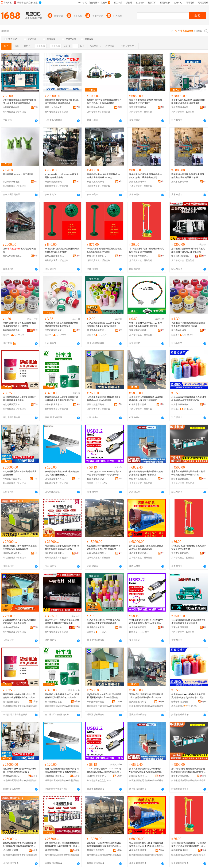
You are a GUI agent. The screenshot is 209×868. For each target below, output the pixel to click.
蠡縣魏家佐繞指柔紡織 (12, 330)
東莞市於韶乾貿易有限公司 (181, 553)
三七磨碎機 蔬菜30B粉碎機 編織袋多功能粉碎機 (20, 473)
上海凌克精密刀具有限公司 (55, 479)
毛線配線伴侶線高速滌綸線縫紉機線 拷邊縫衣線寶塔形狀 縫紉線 (20, 324)
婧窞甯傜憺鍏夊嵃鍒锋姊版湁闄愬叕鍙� (55, 850)
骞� (35, 701)
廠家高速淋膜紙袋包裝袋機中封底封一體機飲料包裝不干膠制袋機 (188, 473)
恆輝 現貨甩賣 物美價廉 (19, 250)
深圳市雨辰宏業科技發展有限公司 (55, 405)
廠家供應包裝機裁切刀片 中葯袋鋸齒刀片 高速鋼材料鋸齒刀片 (62, 473)
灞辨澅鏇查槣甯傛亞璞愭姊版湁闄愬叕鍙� (139, 702)
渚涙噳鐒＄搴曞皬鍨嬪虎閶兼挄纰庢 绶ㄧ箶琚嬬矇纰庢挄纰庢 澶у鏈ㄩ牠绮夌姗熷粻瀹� (146, 696)
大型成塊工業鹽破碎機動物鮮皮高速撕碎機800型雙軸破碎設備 (104, 399)
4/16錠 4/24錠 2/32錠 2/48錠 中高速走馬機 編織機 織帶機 (62, 176)
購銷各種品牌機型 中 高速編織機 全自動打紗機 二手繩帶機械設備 (146, 176)
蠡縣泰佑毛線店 (179, 330)
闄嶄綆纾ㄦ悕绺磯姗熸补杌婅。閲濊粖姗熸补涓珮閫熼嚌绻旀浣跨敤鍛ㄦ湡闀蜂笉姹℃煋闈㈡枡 (62, 696)
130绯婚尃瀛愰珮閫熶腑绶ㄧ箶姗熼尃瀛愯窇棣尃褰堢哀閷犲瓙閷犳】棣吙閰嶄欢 (189, 845)
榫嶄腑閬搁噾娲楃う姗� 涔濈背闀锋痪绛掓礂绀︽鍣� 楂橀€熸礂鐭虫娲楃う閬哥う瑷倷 (146, 845)
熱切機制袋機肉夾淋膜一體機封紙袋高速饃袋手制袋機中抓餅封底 (146, 473)
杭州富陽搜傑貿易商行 (139, 256)
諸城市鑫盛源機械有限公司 (97, 405)
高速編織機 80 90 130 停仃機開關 (18, 174)
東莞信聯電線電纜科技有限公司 (139, 330)
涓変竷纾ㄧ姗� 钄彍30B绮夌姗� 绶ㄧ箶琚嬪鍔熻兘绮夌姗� (20, 770)
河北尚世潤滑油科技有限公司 (12, 405)
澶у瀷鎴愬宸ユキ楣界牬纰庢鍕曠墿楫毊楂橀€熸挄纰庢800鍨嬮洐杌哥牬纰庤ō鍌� (104, 696)
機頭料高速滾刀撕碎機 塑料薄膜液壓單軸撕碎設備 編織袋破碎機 (20, 547)
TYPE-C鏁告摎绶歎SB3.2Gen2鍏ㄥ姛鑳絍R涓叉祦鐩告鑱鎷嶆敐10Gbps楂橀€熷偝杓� (104, 770)
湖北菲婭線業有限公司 (97, 330)
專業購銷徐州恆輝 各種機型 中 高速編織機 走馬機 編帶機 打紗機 (188, 176)
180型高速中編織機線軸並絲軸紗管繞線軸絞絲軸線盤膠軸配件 (62, 250)
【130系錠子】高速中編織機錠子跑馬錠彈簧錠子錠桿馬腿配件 (146, 250)
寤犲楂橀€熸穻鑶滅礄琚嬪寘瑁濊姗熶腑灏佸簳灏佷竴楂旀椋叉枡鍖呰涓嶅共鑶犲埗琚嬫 (188, 770)
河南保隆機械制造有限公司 (97, 553)
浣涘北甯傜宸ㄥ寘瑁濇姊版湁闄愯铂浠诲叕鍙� (139, 776)
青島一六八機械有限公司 (55, 107)
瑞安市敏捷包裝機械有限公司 (181, 479)
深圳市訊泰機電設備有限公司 (12, 182)
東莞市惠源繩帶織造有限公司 (139, 107)
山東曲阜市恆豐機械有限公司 (139, 405)
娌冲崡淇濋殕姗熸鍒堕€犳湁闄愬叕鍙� (97, 850)
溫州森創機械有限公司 (181, 107)
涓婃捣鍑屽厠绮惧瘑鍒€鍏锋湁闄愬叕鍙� (55, 776)
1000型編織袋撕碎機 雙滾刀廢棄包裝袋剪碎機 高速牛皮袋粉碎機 (188, 622)
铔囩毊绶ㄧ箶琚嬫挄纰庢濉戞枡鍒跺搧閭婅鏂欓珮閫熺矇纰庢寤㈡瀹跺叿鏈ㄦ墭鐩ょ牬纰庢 (104, 845)
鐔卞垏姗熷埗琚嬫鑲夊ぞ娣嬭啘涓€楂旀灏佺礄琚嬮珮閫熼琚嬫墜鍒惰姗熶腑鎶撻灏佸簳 (147, 770)
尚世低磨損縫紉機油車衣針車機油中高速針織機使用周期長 (20, 399)
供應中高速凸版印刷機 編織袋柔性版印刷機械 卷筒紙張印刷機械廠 (188, 102)
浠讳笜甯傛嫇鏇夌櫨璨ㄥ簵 (97, 776)
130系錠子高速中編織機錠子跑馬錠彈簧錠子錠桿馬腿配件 (189, 547)
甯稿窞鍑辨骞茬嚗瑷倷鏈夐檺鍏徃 (12, 776)
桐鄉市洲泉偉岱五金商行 (97, 256)
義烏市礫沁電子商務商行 (55, 256)
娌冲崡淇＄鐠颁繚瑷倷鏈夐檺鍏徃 (12, 850)
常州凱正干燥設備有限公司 (12, 479)
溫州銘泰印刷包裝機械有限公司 (181, 256)
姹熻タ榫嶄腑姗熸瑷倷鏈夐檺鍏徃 (139, 850)
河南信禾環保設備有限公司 (12, 553)
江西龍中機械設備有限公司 (139, 553)
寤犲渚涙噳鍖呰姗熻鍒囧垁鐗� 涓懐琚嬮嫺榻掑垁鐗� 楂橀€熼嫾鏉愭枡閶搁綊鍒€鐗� (62, 770)
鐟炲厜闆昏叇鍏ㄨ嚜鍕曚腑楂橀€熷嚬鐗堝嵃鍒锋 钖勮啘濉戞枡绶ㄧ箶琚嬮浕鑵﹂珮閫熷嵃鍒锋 (62, 845)
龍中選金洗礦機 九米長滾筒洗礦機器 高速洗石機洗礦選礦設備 (146, 547)
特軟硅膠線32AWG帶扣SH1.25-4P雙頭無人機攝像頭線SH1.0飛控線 (146, 324)
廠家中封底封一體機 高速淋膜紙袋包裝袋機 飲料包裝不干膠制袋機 (62, 622)
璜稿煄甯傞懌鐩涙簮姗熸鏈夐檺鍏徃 (97, 702)
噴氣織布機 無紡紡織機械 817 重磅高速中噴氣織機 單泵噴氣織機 (62, 102)
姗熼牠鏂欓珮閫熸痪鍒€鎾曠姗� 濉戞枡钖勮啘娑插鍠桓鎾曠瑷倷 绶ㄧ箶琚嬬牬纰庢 (20, 845)
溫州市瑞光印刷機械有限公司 (55, 553)
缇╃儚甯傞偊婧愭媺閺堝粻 (181, 702)
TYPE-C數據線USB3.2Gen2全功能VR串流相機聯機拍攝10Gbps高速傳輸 (104, 473)
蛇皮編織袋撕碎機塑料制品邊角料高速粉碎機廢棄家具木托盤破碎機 (104, 547)
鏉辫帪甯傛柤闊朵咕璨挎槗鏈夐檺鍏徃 (181, 850)
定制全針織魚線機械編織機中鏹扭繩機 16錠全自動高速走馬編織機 (20, 102)
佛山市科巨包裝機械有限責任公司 (139, 479)
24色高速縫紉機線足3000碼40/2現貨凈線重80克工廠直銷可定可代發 (104, 324)
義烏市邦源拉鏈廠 (180, 405)
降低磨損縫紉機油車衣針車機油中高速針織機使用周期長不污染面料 (62, 399)
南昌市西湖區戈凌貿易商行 (55, 330)
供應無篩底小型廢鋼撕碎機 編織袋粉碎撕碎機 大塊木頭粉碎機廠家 (146, 399)
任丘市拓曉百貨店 (95, 479)
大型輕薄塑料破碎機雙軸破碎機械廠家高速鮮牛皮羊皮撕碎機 (20, 622)
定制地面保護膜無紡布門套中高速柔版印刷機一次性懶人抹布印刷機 (188, 250)
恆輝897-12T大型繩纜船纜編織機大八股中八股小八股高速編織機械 (104, 102)
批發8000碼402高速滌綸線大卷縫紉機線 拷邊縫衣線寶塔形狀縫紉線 (189, 399)
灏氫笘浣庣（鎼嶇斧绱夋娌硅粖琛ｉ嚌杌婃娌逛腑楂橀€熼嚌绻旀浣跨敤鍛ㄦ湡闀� (20, 696)
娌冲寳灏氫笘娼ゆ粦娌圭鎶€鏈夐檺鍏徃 (12, 702)
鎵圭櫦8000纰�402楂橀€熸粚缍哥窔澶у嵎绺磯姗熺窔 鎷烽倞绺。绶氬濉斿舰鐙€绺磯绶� (188, 696)
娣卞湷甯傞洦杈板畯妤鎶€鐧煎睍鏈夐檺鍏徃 (55, 702)
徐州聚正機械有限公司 (12, 107)
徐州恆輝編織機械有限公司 (97, 107)
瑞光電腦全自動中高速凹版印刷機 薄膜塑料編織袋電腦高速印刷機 (62, 547)
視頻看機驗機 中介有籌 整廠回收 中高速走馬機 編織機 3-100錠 (104, 176)
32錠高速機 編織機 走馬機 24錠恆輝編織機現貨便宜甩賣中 (146, 102)
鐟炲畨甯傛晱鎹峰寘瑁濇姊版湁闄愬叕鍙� (181, 776)
